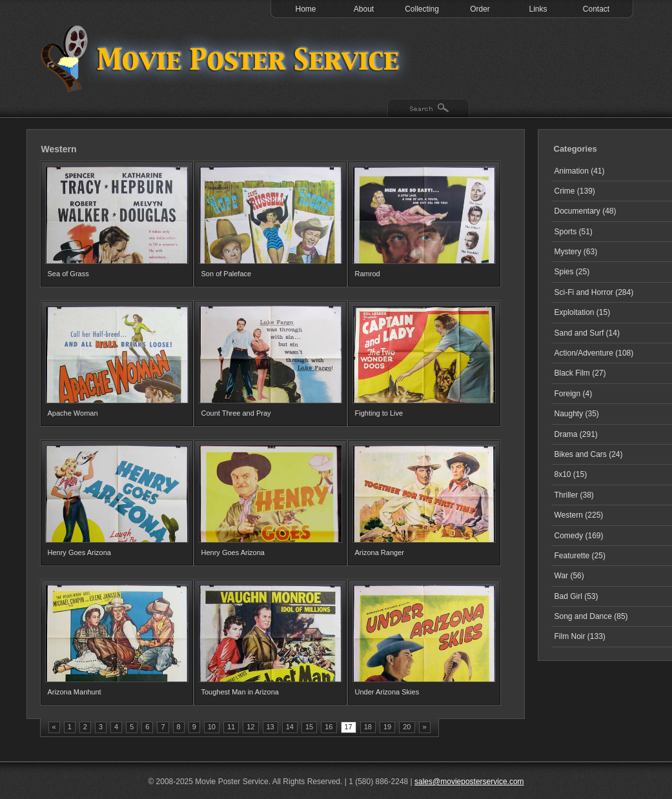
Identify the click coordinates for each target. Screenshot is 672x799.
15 (309, 727)
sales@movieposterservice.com (469, 782)
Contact (596, 9)
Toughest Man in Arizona (240, 692)
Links (538, 9)
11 (231, 727)
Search (428, 109)
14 (290, 727)
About (364, 9)
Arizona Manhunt (75, 692)
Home (305, 9)
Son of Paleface (227, 274)
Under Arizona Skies (387, 692)
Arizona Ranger (380, 552)
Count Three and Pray (236, 413)
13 (270, 727)
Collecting (422, 9)
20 (407, 727)
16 (329, 727)
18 (368, 727)
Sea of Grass (68, 274)
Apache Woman (73, 413)
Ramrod (368, 274)
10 (212, 727)
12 (250, 727)
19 (387, 727)
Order (480, 9)
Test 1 (223, 58)
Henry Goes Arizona (79, 552)
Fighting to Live (379, 413)
